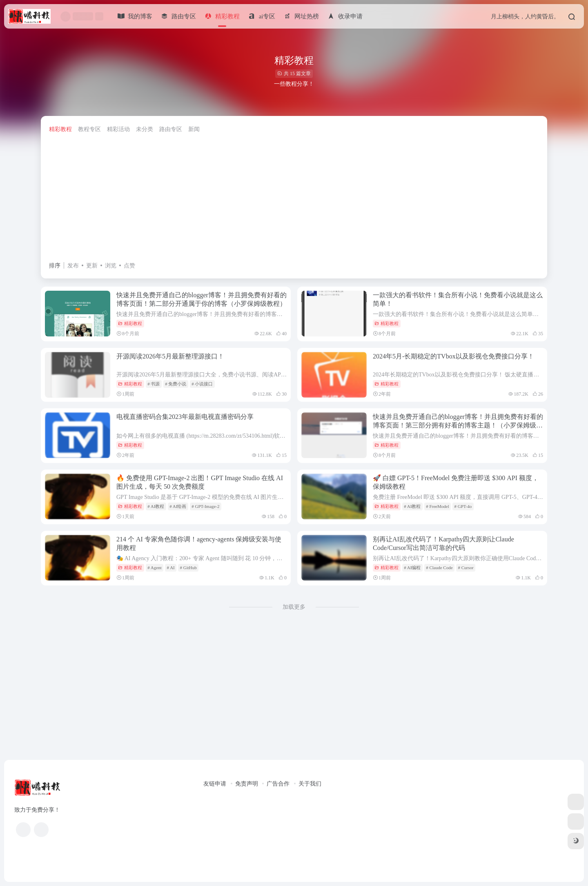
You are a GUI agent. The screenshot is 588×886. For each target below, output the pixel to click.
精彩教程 (60, 129)
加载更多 (294, 607)
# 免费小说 (176, 384)
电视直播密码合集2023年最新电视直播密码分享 (185, 417)
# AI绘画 (178, 506)
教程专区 (89, 129)
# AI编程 (412, 568)
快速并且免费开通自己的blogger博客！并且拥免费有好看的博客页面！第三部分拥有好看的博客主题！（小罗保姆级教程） (458, 425)
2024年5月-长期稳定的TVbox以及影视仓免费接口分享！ (453, 356)
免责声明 (247, 784)
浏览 (111, 266)
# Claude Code (439, 568)
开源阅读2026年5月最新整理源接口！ (170, 356)
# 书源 (154, 384)
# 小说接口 (202, 384)
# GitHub (188, 568)
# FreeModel (438, 506)
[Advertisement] (294, 199)
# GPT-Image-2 (205, 506)
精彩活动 (118, 129)
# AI (170, 568)
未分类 (145, 129)
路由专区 (171, 129)
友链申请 (215, 784)
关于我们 (310, 784)
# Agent (155, 568)
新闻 (194, 129)
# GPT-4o (463, 506)
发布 (73, 266)
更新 (92, 266)
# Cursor (465, 568)
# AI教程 (156, 506)
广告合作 (278, 784)
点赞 (129, 266)
